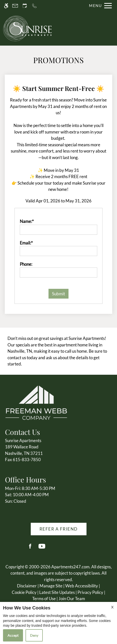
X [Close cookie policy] (112, 607)
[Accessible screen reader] (6, 6)
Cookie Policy (24, 592)
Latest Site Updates (57, 592)
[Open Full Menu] (99, 6)
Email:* (26, 243)
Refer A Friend (59, 529)
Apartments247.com (70, 567)
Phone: (26, 264)
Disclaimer (27, 586)
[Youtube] (42, 548)
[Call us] (34, 6)
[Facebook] (30, 548)
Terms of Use (44, 599)
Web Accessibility (82, 586)
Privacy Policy (90, 592)
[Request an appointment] (25, 6)
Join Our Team (72, 599)
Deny (34, 635)
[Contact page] (15, 6)
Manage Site (51, 586)
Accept (13, 635)
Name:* (27, 221)
